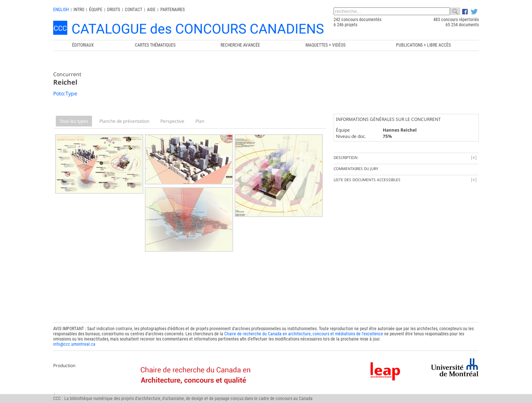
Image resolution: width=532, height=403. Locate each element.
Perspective (172, 121)
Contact (134, 10)
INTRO (79, 10)
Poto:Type (65, 93)
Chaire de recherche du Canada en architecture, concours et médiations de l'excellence (304, 332)
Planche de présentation (124, 121)
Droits (114, 10)
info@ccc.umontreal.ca (74, 342)
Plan (200, 121)
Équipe (96, 10)
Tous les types (74, 121)
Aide (151, 10)
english (61, 10)
